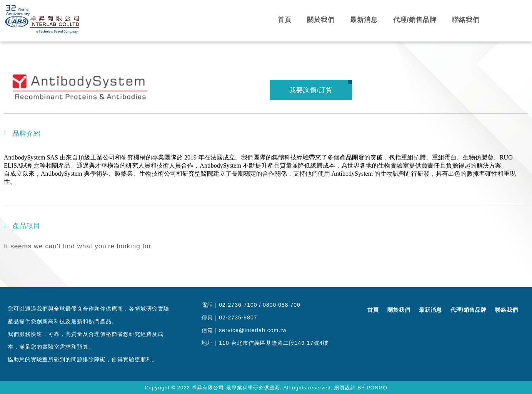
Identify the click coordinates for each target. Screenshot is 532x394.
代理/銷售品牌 (415, 20)
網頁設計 (345, 388)
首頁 (285, 20)
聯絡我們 (466, 20)
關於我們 (321, 20)
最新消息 (364, 20)
